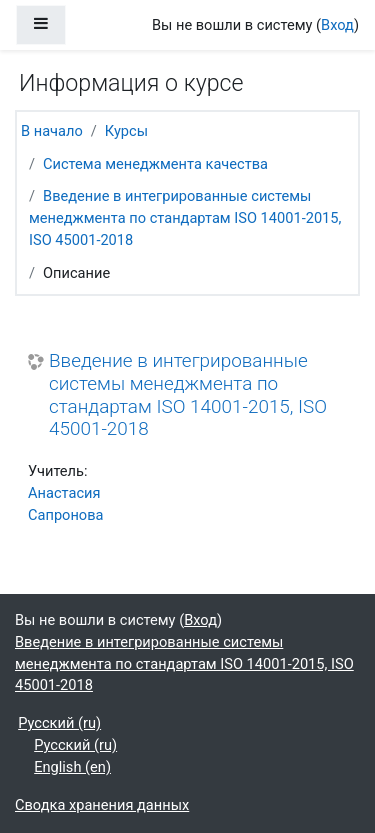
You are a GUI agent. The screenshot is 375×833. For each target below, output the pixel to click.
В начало (52, 131)
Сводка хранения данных (102, 805)
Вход (337, 25)
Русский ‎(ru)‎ (59, 723)
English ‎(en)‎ (72, 767)
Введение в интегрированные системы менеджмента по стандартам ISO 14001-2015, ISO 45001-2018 (185, 218)
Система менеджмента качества (155, 164)
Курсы (126, 131)
